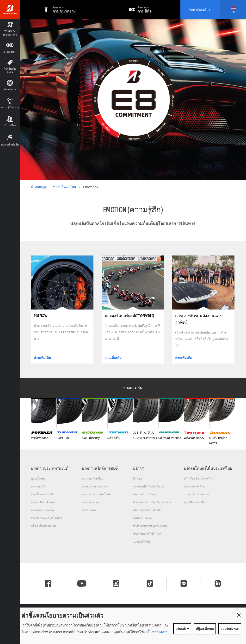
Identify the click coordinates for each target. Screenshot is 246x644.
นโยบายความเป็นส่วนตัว (147, 510)
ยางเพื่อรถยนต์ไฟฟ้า (43, 494)
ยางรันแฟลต (89, 510)
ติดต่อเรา (138, 478)
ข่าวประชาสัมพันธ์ (194, 486)
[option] (133, 100)
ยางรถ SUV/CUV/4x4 (43, 502)
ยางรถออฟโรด (90, 502)
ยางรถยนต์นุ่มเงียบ (92, 478)
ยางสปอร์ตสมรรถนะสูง (95, 486)
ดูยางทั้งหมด (38, 478)
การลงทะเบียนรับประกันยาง (148, 486)
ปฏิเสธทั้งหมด (205, 629)
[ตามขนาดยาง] (60, 10)
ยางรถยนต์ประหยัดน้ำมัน (96, 494)
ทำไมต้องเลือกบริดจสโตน (198, 478)
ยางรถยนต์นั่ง (39, 486)
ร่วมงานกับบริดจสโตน (196, 494)
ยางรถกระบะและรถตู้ (43, 510)
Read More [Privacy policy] (159, 632)
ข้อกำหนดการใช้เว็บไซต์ (147, 534)
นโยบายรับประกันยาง (145, 494)
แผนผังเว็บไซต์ (141, 542)
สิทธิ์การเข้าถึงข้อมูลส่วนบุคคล (150, 526)
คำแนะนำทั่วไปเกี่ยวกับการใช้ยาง (152, 502)
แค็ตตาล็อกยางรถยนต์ (44, 526)
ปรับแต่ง (182, 629)
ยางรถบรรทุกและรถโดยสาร (47, 518)
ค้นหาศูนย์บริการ (200, 9)
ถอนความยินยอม (143, 518)
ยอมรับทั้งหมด (230, 629)
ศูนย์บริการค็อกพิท (194, 502)
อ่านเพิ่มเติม (42, 358)
